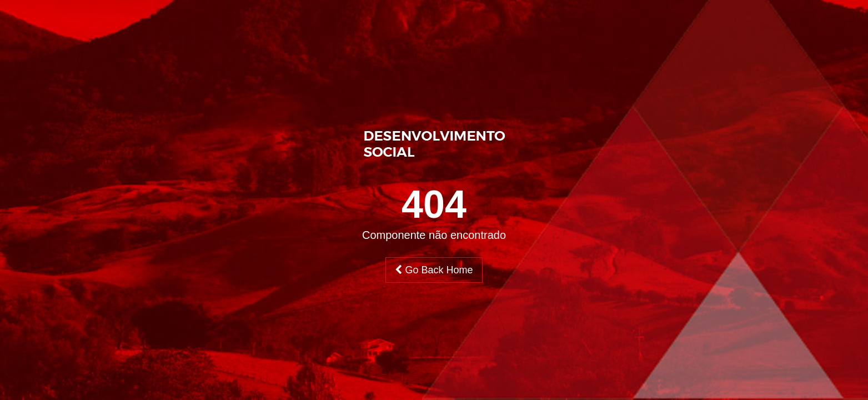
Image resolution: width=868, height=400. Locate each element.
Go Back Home (434, 270)
